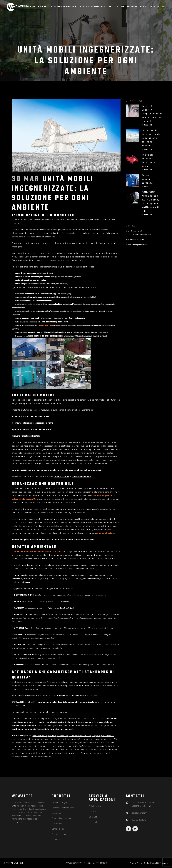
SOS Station (57, 824)
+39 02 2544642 (137, 240)
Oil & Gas (93, 817)
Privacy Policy (136, 863)
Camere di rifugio (59, 802)
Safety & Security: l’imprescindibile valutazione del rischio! (152, 114)
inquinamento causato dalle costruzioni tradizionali (38, 552)
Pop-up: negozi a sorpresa (147, 179)
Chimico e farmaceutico (99, 806)
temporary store (46, 325)
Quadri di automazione (61, 818)
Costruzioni (94, 812)
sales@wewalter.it (140, 244)
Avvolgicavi (56, 813)
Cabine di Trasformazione (63, 808)
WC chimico (57, 839)
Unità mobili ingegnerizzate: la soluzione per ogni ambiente (151, 138)
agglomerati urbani (105, 533)
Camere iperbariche (60, 829)
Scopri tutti (93, 822)
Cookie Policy (150, 863)
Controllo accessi (59, 834)
